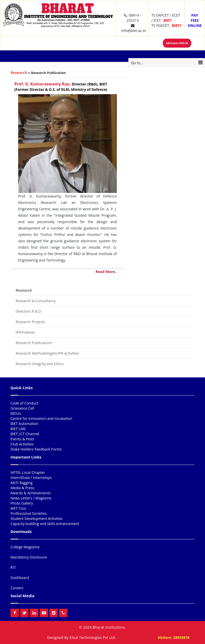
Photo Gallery (22, 503)
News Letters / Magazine (31, 498)
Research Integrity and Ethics (40, 364)
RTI (13, 567)
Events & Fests (22, 439)
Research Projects (30, 322)
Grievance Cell (22, 408)
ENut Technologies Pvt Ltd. (93, 637)
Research (19, 73)
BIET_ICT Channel (25, 434)
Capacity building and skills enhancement (45, 524)
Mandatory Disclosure (29, 557)
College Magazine (25, 547)
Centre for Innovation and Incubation (41, 418)
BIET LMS (18, 429)
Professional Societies (29, 513)
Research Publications (34, 343)
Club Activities (22, 444)
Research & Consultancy (36, 301)
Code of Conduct (24, 403)
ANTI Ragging (21, 483)
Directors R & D (28, 311)
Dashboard (20, 578)
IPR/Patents (25, 332)
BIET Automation (24, 424)
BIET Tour (19, 508)
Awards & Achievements (31, 493)
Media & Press (22, 488)
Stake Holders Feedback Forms (36, 449)
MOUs (16, 413)
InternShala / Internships (31, 478)
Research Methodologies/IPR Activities (47, 353)
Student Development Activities (37, 519)
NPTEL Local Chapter (28, 472)
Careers (17, 588)
